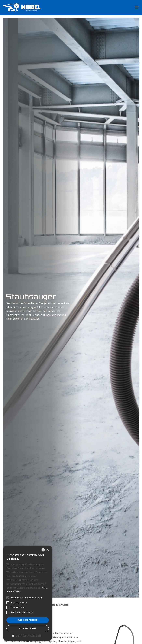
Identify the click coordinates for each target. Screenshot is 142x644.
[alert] (28, 593)
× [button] (48, 550)
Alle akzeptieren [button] (28, 620)
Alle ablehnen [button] (28, 628)
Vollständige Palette (58, 605)
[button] (28, 636)
